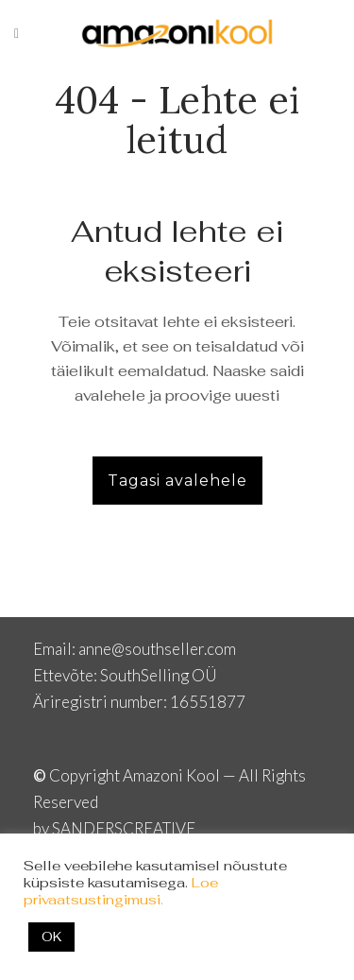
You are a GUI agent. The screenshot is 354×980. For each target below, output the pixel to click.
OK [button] (51, 937)
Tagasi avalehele (177, 481)
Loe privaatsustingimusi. (121, 891)
